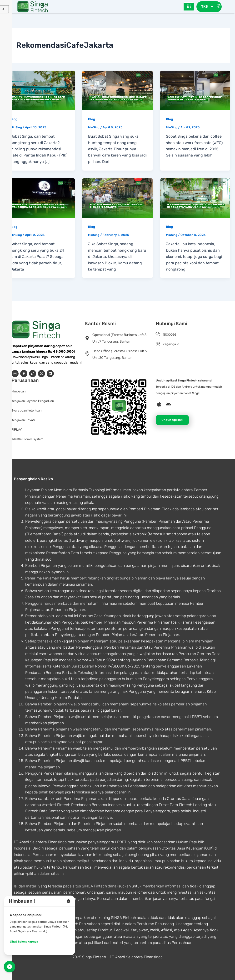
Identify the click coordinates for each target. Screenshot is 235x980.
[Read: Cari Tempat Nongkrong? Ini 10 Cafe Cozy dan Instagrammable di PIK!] (40, 90)
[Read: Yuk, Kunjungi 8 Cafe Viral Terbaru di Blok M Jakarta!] (117, 198)
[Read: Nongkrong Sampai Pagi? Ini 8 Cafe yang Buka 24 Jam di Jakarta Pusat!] (40, 198)
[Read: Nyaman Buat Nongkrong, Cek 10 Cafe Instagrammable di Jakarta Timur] (117, 90)
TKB (207, 7)
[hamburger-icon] (189, 7)
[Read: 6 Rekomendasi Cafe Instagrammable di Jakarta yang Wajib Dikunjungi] (195, 198)
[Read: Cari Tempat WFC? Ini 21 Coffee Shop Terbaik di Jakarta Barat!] (195, 90)
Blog (14, 119)
